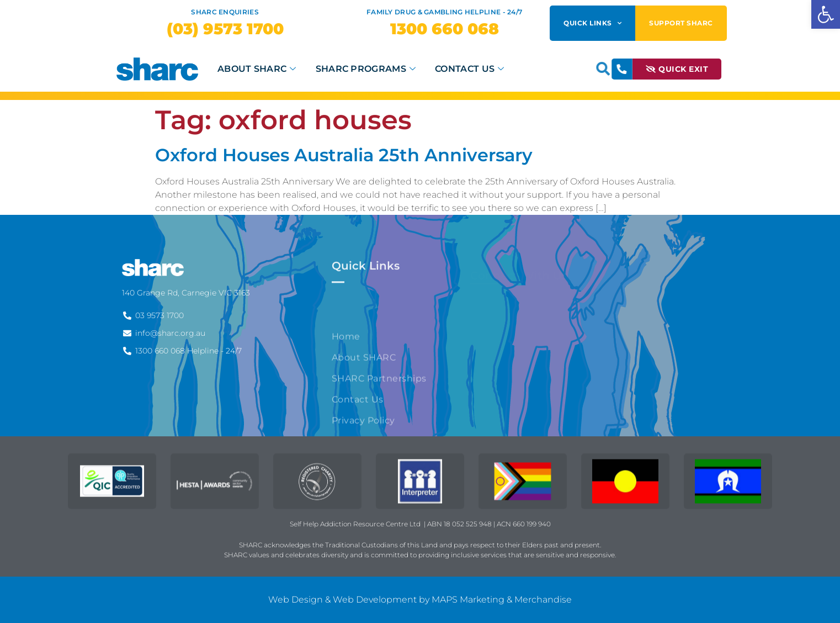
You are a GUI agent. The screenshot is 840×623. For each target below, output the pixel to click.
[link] (826, 14)
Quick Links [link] (592, 23)
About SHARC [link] (258, 69)
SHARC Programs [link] (367, 69)
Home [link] (346, 394)
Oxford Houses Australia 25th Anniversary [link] (344, 155)
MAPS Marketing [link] (468, 600)
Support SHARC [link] (681, 23)
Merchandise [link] (543, 600)
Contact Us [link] (471, 69)
